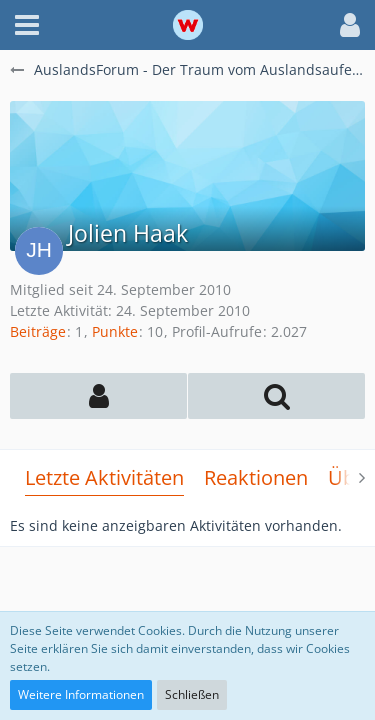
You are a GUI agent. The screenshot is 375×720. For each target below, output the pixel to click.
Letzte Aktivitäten (104, 477)
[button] (27, 25)
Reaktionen (256, 477)
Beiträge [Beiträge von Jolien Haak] (38, 331)
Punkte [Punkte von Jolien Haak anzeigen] (115, 331)
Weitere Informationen (81, 694)
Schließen (192, 694)
